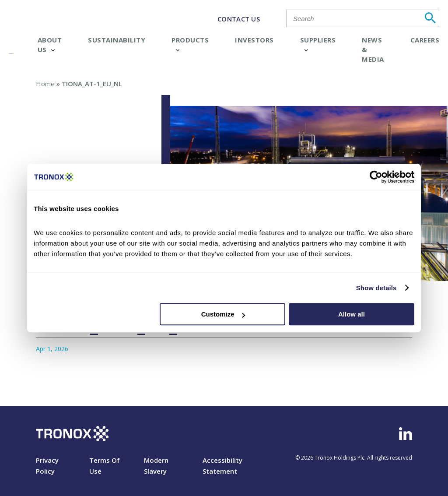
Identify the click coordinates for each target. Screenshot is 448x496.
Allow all (352, 314)
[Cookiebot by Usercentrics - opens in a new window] (376, 177)
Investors (254, 40)
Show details (376, 288)
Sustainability (117, 40)
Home (45, 84)
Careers (425, 40)
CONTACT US (239, 19)
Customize (223, 314)
